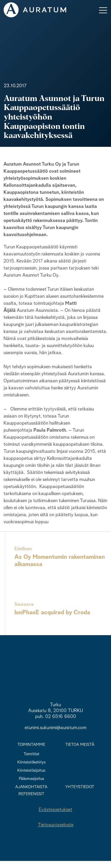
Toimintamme (31, 745)
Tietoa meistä (80, 745)
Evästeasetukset (55, 810)
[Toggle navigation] (103, 10)
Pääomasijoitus (31, 779)
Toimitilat (31, 754)
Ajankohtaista (31, 787)
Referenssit (31, 794)
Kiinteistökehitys (31, 762)
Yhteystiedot (80, 787)
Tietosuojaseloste (56, 825)
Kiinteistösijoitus (31, 771)
